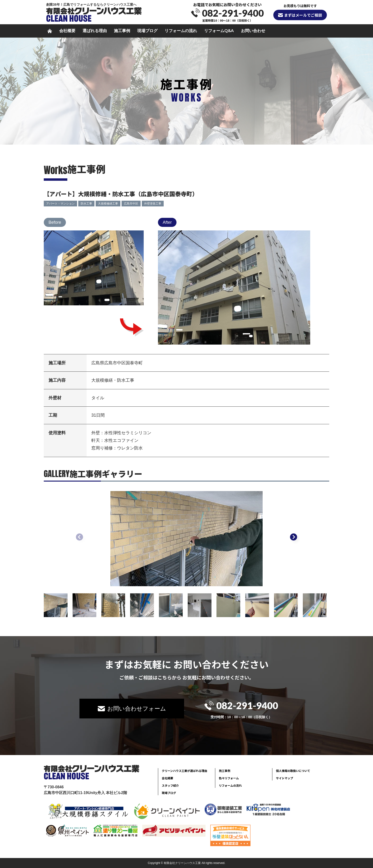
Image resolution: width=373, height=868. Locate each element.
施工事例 (122, 31)
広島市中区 (131, 204)
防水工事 (86, 204)
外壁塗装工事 (153, 204)
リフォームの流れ (181, 31)
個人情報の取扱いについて (293, 771)
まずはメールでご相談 (303, 15)
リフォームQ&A (219, 31)
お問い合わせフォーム (137, 709)
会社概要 (67, 31)
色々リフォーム (229, 778)
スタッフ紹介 (170, 785)
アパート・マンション (60, 204)
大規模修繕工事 (108, 204)
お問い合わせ (253, 31)
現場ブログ (147, 31)
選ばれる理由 (95, 31)
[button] (294, 537)
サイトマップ (285, 778)
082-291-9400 (233, 13)
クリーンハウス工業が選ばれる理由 (184, 771)
